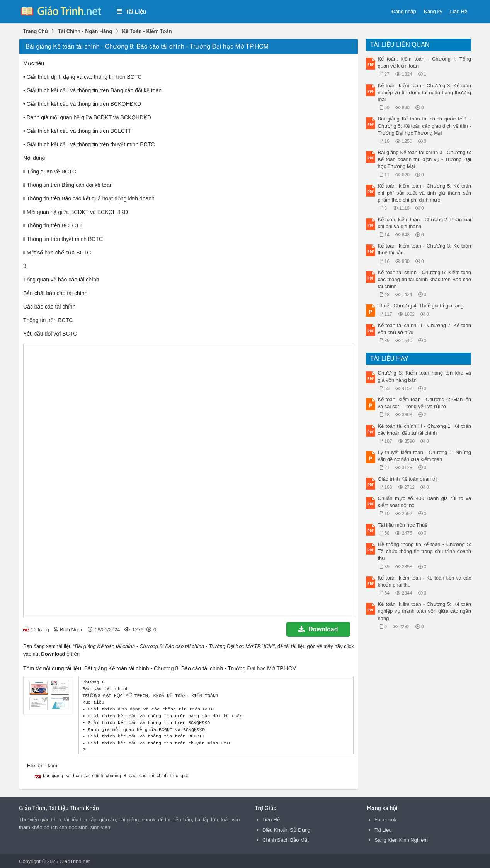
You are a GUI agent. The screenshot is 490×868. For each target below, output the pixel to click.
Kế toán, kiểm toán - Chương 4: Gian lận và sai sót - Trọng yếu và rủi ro (425, 403)
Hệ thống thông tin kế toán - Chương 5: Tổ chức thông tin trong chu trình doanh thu (425, 551)
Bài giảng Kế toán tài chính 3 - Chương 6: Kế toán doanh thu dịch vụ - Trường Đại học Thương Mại (425, 159)
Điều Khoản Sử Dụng (286, 830)
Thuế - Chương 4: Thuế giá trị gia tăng (421, 306)
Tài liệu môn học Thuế (403, 525)
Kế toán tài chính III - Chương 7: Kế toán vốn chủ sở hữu (425, 329)
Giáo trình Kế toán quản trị (407, 479)
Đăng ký (433, 11)
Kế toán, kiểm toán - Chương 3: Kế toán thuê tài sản (425, 249)
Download (318, 629)
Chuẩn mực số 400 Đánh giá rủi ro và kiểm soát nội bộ (425, 502)
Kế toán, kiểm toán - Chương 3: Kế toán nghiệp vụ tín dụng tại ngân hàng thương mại (425, 92)
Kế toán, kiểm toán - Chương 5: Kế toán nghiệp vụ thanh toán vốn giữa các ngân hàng (425, 611)
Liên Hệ (459, 11)
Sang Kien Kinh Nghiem (401, 840)
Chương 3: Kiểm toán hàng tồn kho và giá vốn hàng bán (425, 376)
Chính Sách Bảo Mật (286, 840)
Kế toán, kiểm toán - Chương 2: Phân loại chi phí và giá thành (425, 223)
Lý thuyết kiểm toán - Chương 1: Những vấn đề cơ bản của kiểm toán (425, 456)
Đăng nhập (404, 11)
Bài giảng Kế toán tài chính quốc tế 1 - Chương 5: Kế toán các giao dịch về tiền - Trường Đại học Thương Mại (425, 126)
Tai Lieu (383, 830)
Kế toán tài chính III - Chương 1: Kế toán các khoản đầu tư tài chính (425, 430)
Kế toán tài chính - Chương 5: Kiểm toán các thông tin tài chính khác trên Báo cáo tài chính (425, 279)
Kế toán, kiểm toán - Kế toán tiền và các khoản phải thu (425, 581)
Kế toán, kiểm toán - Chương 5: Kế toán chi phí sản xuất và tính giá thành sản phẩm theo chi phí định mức (425, 193)
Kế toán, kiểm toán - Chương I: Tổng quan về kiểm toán (425, 62)
